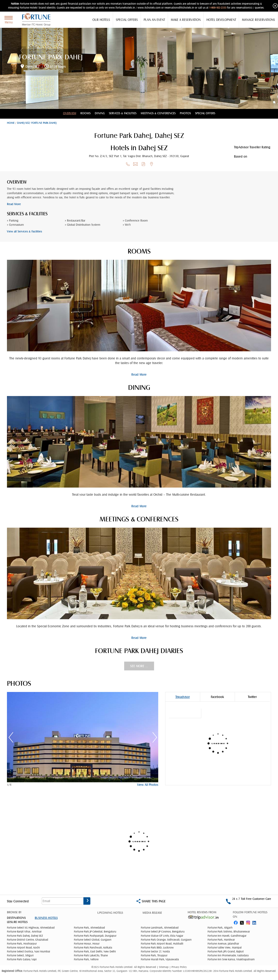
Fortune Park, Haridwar (221, 940)
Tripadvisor (183, 697)
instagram (249, 922)
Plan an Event (154, 20)
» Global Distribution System (83, 225)
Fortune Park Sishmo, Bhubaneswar (229, 932)
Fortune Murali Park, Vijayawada (160, 959)
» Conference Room (135, 220)
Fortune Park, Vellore (86, 959)
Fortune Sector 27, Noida (155, 951)
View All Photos (148, 785)
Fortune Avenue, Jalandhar (223, 944)
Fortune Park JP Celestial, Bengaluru (95, 932)
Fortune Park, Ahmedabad (89, 928)
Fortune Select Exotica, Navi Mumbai (28, 951)
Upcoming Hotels (110, 913)
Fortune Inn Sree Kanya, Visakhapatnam (231, 959)
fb (236, 922)
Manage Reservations (258, 20)
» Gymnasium (15, 225)
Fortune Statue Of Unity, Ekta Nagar (162, 936)
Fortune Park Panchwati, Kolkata (93, 948)
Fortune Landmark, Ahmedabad (160, 928)
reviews (256, 156)
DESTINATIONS (16, 918)
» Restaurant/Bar (75, 220)
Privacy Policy (179, 967)
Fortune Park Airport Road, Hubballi (162, 944)
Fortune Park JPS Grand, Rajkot (226, 951)
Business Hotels (46, 918)
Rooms (85, 113)
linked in (255, 922)
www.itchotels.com (149, 8)
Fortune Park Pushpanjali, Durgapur (95, 936)
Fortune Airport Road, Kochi (23, 948)
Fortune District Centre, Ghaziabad (28, 940)
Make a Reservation (186, 20)
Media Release (152, 913)
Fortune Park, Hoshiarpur (22, 944)
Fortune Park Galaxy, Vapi (22, 959)
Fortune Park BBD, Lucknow (157, 948)
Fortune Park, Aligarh (220, 928)
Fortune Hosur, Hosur (87, 944)
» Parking (13, 220)
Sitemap (164, 967)
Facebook (217, 697)
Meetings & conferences (158, 113)
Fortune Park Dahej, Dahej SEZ (25, 936)
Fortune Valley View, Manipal (225, 948)
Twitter (252, 697)
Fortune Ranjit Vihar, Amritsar (24, 932)
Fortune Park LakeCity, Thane (91, 955)
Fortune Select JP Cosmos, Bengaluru (163, 932)
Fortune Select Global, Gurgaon (93, 940)
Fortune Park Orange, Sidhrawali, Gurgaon (166, 940)
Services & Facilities (123, 113)
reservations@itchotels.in (179, 8)
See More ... (139, 666)
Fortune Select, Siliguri (20, 955)
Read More (14, 204)
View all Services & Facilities (24, 231)
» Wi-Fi (127, 225)
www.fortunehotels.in (122, 8)
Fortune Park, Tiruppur (154, 955)
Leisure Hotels (17, 922)
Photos (185, 113)
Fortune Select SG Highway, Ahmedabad (31, 928)
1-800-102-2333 (218, 8)
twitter (242, 922)
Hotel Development (221, 20)
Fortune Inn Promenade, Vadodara (228, 955)
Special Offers (127, 20)
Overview (70, 113)
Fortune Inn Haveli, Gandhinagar (227, 936)
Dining (100, 113)
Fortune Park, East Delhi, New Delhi (95, 951)
